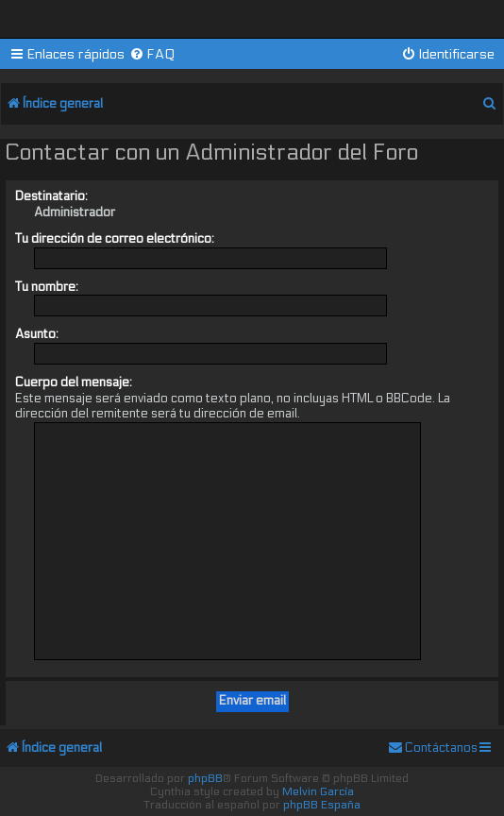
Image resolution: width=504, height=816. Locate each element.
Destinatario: (51, 196)
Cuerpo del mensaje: (74, 382)
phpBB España (322, 805)
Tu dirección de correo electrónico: (115, 239)
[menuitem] (152, 54)
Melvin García (318, 791)
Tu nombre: (47, 287)
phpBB (205, 778)
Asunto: (37, 334)
